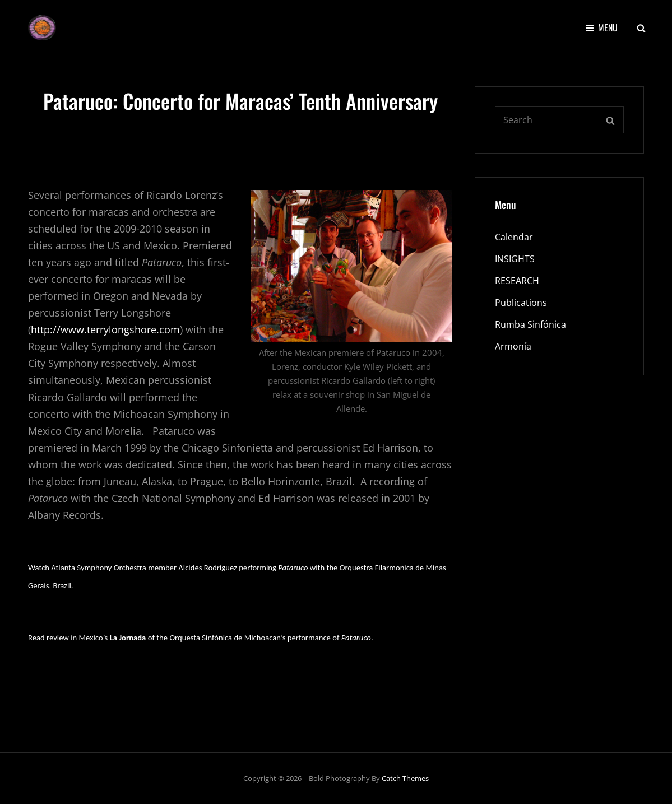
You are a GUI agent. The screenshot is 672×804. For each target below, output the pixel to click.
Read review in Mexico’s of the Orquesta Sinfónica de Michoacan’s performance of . (201, 638)
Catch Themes (405, 778)
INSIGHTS (515, 259)
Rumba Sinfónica (530, 324)
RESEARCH (517, 281)
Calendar (514, 237)
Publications (521, 303)
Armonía (513, 346)
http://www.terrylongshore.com (105, 329)
